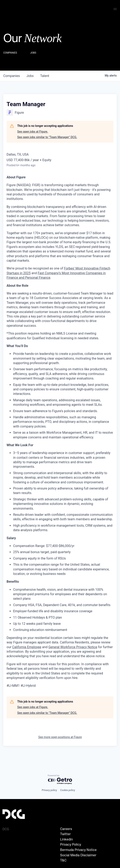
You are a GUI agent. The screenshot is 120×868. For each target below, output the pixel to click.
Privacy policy (49, 790)
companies (12, 75)
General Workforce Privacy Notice (73, 646)
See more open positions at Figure (60, 736)
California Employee (27, 646)
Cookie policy (68, 790)
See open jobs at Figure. (33, 131)
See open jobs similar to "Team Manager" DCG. (47, 136)
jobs (30, 75)
